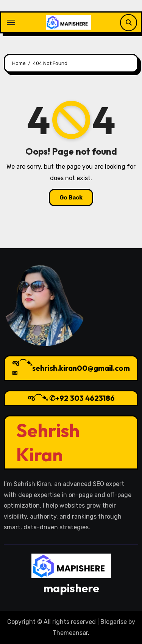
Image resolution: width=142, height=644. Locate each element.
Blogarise (114, 622)
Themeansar (70, 633)
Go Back (71, 198)
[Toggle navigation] (11, 22)
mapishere (71, 588)
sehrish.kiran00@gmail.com (81, 368)
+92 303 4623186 (85, 398)
